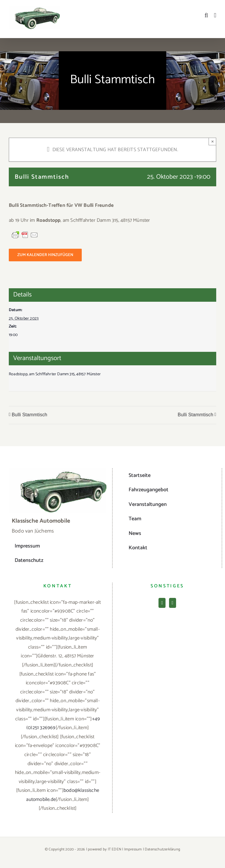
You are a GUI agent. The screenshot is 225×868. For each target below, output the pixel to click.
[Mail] (173, 603)
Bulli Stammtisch (29, 415)
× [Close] (213, 141)
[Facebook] (162, 603)
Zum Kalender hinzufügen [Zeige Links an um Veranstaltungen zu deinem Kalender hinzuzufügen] (45, 255)
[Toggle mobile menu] (215, 15)
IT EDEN (115, 849)
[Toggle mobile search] (206, 15)
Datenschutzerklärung (162, 849)
